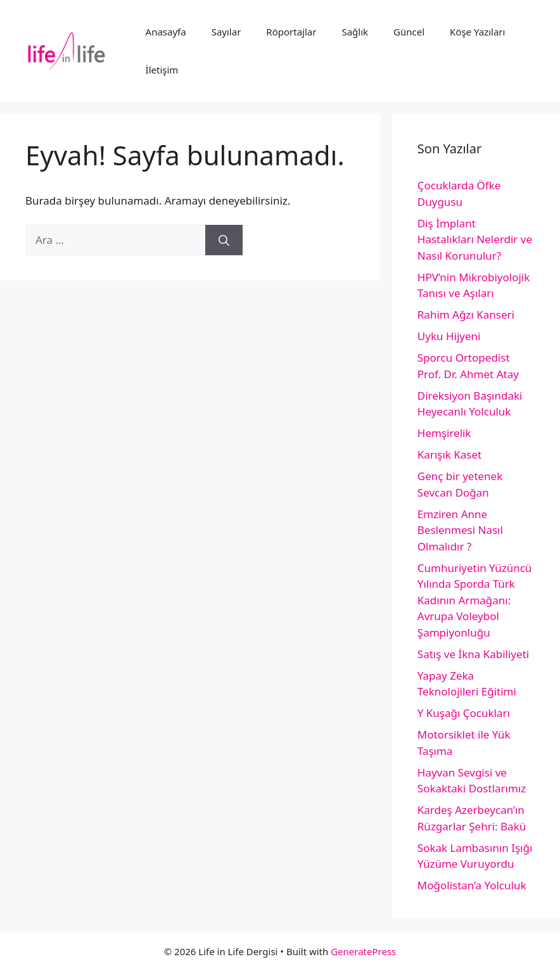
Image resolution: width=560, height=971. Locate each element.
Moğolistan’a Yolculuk (472, 885)
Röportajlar (291, 32)
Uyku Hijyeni (449, 336)
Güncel (409, 32)
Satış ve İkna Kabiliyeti (473, 654)
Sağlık (355, 32)
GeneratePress (363, 951)
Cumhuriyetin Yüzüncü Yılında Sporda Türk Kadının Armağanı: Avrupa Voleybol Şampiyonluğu (475, 600)
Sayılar (226, 32)
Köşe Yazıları (477, 32)
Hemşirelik (444, 433)
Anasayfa (166, 32)
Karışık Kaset (449, 454)
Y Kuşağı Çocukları (464, 713)
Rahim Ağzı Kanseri (466, 314)
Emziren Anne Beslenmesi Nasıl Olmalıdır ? (460, 530)
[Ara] (224, 240)
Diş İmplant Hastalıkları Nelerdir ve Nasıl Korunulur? (475, 239)
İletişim (162, 70)
